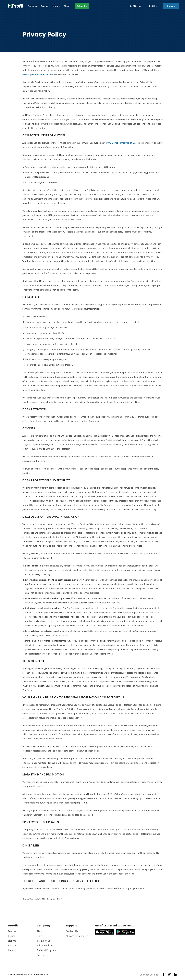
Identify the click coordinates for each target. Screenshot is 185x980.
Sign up (171, 6)
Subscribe (82, 6)
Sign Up (12, 941)
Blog (39, 936)
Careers (41, 955)
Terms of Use (44, 941)
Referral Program (46, 950)
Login (152, 6)
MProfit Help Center (77, 936)
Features (32, 6)
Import (56, 6)
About (67, 6)
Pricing (45, 6)
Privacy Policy (44, 945)
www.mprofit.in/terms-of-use (38, 74)
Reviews (12, 945)
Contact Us (136, 6)
